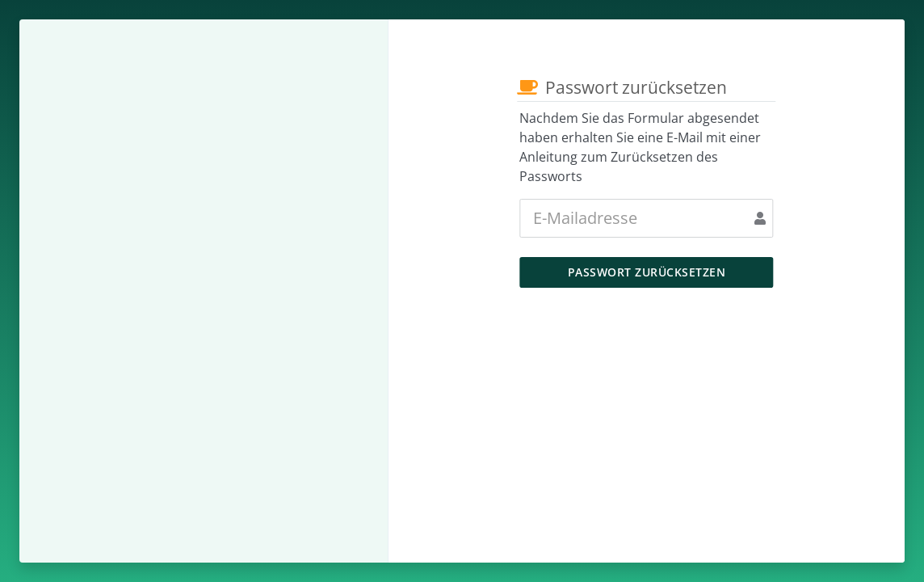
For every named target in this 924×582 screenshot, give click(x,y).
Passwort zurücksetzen (647, 272)
